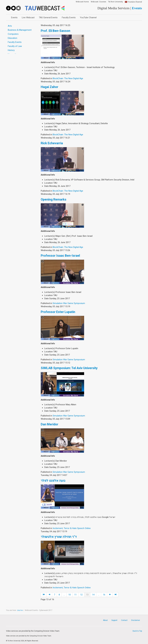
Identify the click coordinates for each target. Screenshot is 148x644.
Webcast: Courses (98, 2)
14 (93, 595)
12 (81, 595)
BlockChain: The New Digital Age (68, 78)
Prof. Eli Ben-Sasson (55, 31)
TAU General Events (48, 18)
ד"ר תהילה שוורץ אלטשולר (59, 537)
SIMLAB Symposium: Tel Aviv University (69, 368)
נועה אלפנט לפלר (53, 481)
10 (70, 595)
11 (75, 595)
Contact (124, 620)
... (64, 595)
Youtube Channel (135, 2)
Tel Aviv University (115, 2)
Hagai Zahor (50, 87)
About (105, 620)
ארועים (20, 610)
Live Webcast (28, 18)
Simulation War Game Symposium (69, 303)
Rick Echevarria (52, 143)
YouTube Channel (88, 18)
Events (14, 18)
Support (114, 620)
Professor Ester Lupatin (58, 312)
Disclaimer (136, 620)
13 (87, 595)
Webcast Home (82, 2)
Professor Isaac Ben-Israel (60, 256)
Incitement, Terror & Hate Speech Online (72, 528)
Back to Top (137, 631)
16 (104, 595)
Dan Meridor (50, 424)
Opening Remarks (54, 199)
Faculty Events (69, 18)
